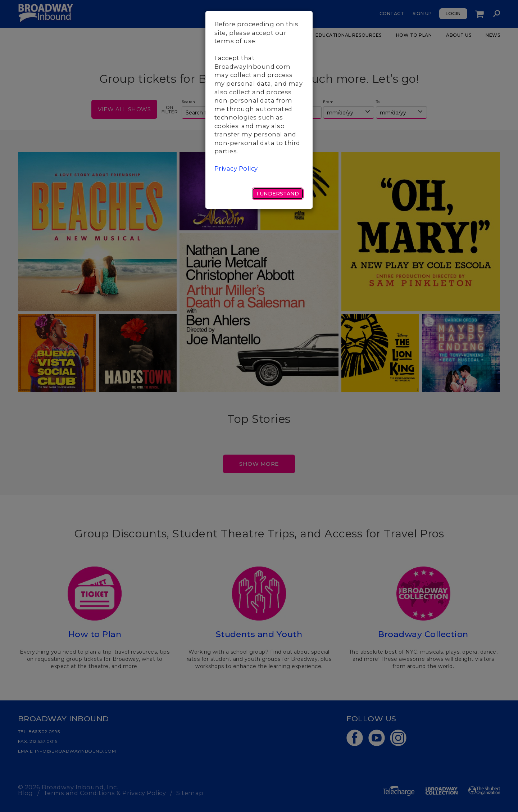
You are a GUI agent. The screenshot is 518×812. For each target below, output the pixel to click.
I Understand (278, 194)
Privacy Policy (236, 168)
